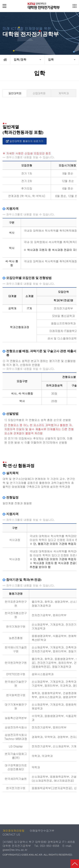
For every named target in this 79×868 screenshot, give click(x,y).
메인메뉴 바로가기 (39, 0)
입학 (51, 60)
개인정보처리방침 (14, 831)
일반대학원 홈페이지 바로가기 (25, 141)
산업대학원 (39, 93)
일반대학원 (15, 93)
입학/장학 (20, 60)
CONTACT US (11, 834)
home (5, 60)
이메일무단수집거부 (42, 831)
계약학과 (64, 93)
